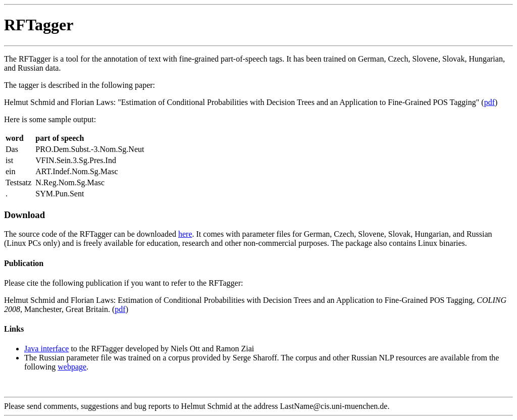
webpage (72, 367)
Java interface (46, 349)
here (185, 234)
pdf (489, 102)
